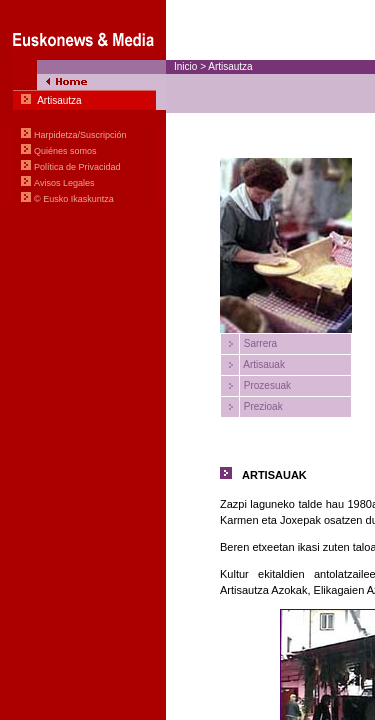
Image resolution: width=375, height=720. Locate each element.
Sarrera (259, 343)
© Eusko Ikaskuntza (74, 199)
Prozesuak (266, 385)
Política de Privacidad (77, 167)
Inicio (185, 66)
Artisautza (230, 66)
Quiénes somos (65, 151)
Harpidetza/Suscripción (80, 135)
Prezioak (262, 406)
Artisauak (263, 364)
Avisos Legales (64, 183)
